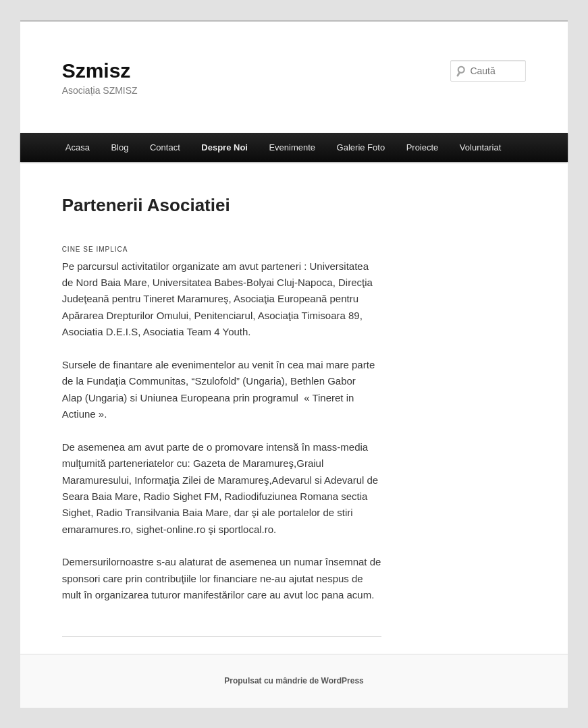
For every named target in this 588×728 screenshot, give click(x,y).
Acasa (78, 147)
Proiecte (423, 147)
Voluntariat (480, 147)
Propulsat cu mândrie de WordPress (294, 681)
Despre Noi (224, 147)
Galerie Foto (361, 147)
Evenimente (292, 147)
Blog (119, 147)
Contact (165, 147)
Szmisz (97, 71)
